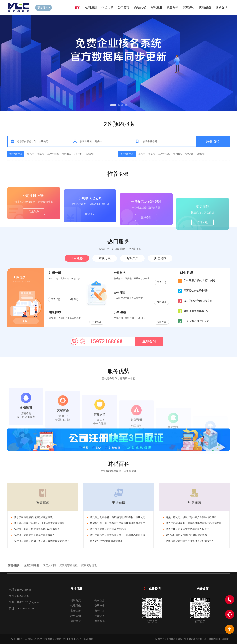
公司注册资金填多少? (193, 311)
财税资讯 (221, 7)
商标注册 (156, 7)
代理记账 (107, 7)
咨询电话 (82, 341)
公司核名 (124, 7)
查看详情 (56, 299)
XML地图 (89, 639)
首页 (78, 7)
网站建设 (205, 7)
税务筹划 (173, 7)
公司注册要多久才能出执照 (196, 280)
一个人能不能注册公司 (194, 321)
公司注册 (91, 7)
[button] (113, 105)
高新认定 (140, 7)
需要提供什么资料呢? (193, 291)
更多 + (26, 321)
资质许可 (189, 7)
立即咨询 (74, 299)
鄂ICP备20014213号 (72, 639)
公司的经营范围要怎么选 (195, 301)
